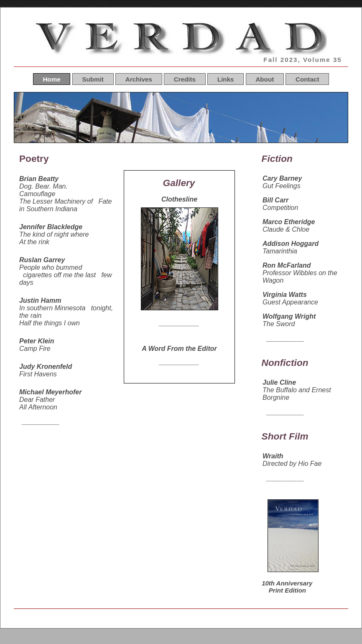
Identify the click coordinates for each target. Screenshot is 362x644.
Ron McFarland (287, 265)
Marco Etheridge (289, 222)
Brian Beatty (39, 179)
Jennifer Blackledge (51, 227)
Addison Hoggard (291, 244)
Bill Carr (275, 200)
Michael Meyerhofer (50, 392)
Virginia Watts (285, 295)
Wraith (273, 456)
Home (51, 79)
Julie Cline (279, 382)
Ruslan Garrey (42, 260)
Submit (93, 79)
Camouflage (37, 194)
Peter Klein (37, 341)
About (265, 79)
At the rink (34, 242)
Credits (185, 79)
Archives (139, 79)
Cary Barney (282, 178)
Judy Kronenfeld (46, 367)
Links (226, 79)
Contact (307, 79)
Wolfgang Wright (289, 316)
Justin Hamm (40, 300)
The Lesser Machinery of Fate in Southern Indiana (65, 205)
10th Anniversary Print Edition (286, 587)
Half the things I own (50, 323)
